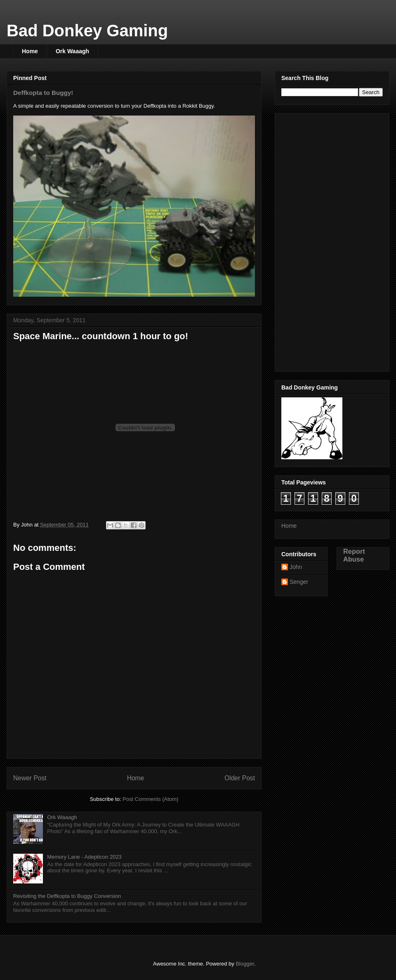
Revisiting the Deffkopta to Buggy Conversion (67, 896)
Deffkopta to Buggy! (43, 93)
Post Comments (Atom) (150, 799)
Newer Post (30, 778)
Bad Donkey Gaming (87, 31)
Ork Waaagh (72, 51)
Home (30, 51)
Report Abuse (354, 555)
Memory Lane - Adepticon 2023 (84, 857)
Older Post (240, 778)
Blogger (245, 964)
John (296, 567)
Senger (299, 582)
